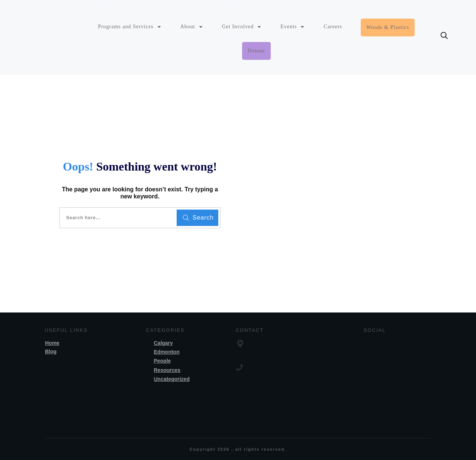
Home (52, 343)
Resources (167, 370)
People (163, 361)
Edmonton (167, 352)
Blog (51, 352)
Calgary (163, 343)
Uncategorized (172, 379)
